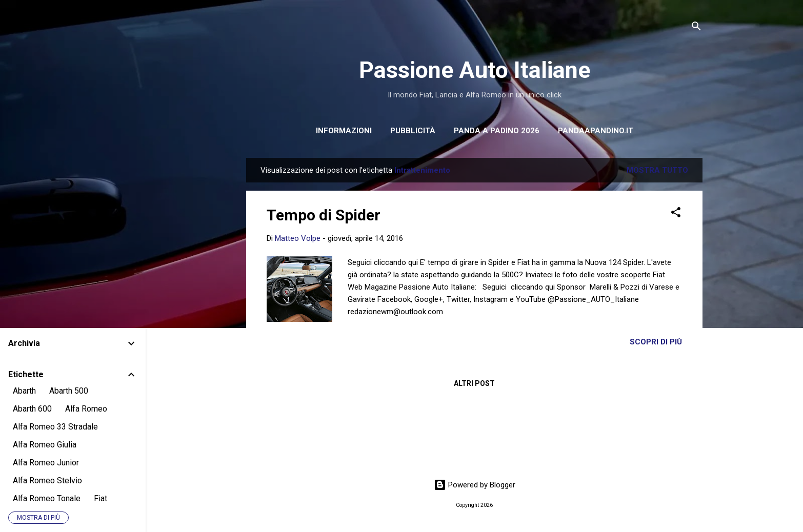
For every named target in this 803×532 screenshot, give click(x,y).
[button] (676, 214)
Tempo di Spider (324, 215)
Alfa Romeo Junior (46, 463)
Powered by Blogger (475, 485)
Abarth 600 (32, 409)
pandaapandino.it (596, 131)
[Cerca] (696, 28)
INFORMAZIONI (344, 131)
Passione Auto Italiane (475, 70)
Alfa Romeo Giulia (45, 445)
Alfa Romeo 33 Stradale (55, 427)
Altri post (474, 383)
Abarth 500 (69, 391)
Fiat (101, 498)
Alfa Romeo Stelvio (47, 480)
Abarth (24, 391)
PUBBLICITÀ (413, 131)
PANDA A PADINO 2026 (497, 131)
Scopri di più (656, 342)
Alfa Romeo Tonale (47, 498)
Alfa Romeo (86, 409)
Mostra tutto (657, 170)
